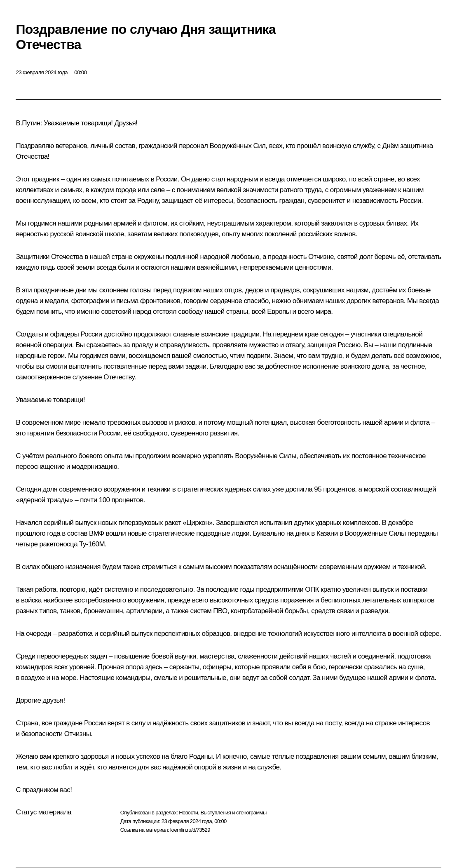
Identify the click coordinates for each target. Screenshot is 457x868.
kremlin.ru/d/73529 (190, 830)
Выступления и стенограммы (233, 813)
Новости (188, 813)
